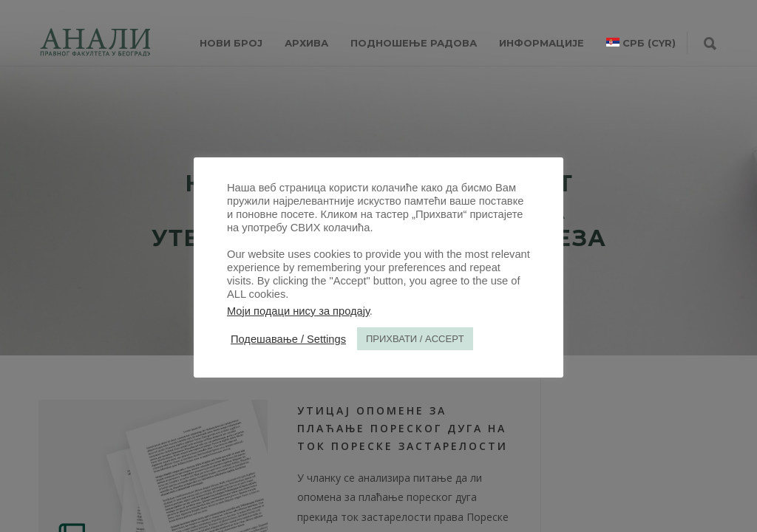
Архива (306, 43)
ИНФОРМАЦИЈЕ (542, 43)
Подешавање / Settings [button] (288, 339)
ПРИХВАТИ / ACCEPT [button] (415, 339)
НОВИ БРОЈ (231, 43)
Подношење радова (414, 43)
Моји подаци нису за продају (298, 311)
